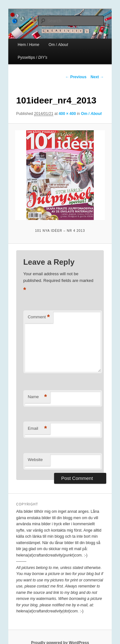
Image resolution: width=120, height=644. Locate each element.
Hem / (28, 45)
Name (37, 397)
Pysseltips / (32, 57)
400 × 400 (67, 114)
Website (35, 460)
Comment (39, 317)
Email (37, 429)
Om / (58, 45)
